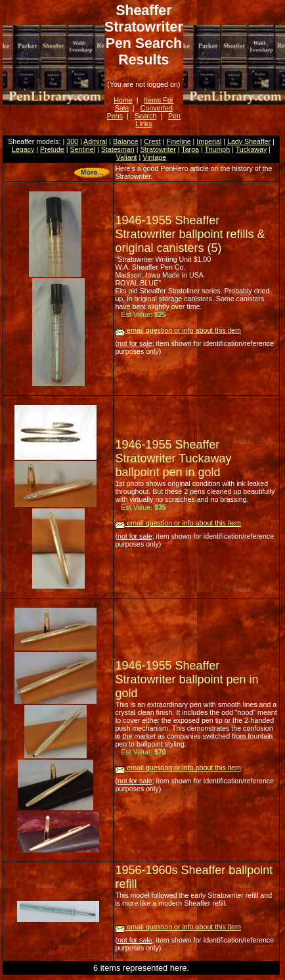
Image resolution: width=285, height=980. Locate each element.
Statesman (118, 149)
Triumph (218, 149)
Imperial (209, 141)
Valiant (127, 157)
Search (146, 116)
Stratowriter (158, 149)
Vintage (154, 157)
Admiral (95, 141)
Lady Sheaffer (249, 141)
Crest (152, 141)
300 (72, 141)
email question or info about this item (178, 330)
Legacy (23, 149)
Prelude (52, 149)
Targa (190, 149)
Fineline (178, 141)
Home (123, 100)
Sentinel (83, 149)
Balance (126, 141)
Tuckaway (252, 149)
